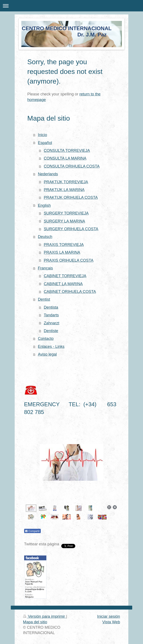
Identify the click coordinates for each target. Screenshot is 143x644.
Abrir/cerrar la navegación (71, 6)
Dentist (44, 299)
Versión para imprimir (45, 616)
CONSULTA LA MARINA (65, 158)
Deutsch (45, 237)
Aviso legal (47, 354)
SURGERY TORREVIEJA (66, 213)
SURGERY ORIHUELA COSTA (71, 229)
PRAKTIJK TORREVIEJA (66, 182)
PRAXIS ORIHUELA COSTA (69, 260)
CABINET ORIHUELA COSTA (70, 292)
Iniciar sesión (108, 616)
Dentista (51, 307)
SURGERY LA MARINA (64, 221)
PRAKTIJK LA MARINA (64, 190)
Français (46, 268)
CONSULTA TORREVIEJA (67, 151)
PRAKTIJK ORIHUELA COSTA (71, 198)
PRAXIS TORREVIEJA (64, 245)
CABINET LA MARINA (63, 284)
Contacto (46, 339)
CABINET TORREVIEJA (65, 276)
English (44, 205)
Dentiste (51, 331)
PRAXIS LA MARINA (62, 252)
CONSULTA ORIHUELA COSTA (72, 166)
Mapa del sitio (35, 622)
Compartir (32, 531)
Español (45, 143)
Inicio (42, 135)
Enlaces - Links (51, 347)
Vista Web (111, 622)
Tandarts (51, 315)
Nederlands (48, 174)
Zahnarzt (52, 323)
